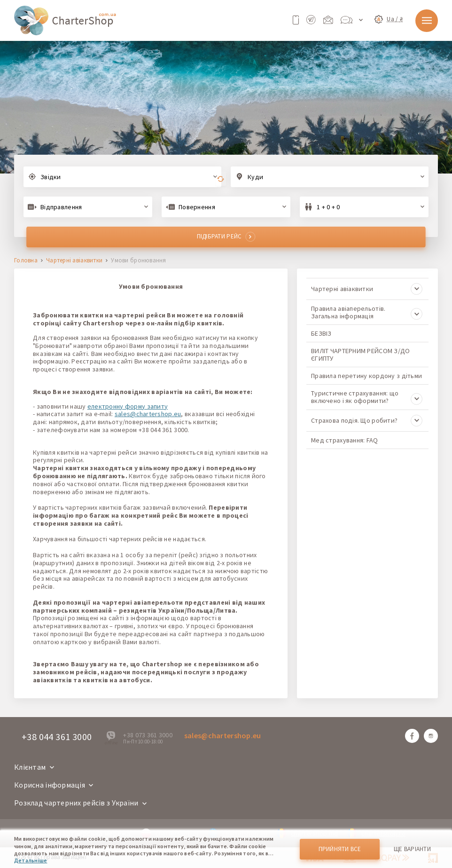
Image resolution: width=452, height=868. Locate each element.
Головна (26, 261)
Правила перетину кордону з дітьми (366, 376)
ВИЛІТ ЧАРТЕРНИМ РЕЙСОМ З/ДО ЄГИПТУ (361, 355)
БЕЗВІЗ (321, 333)
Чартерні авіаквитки (74, 261)
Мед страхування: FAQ (345, 440)
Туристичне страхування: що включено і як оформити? (367, 397)
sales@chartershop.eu (148, 414)
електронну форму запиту (128, 406)
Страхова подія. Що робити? (367, 421)
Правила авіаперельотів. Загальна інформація (367, 312)
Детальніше (31, 860)
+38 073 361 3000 (148, 735)
